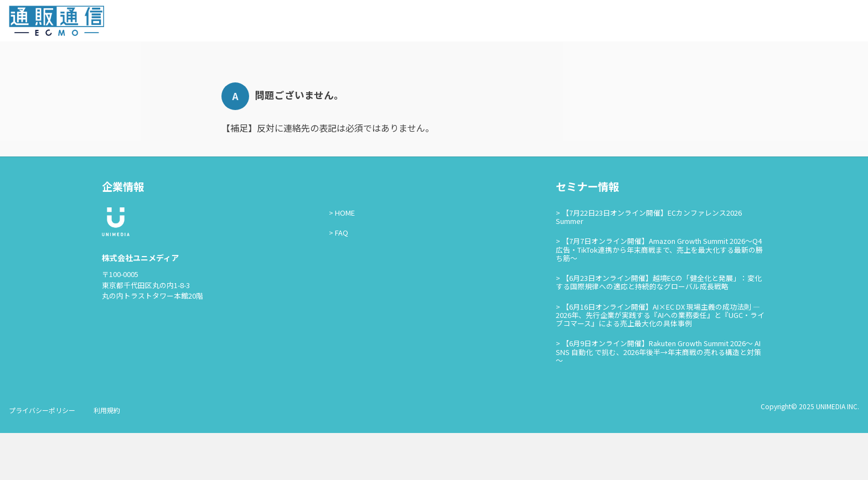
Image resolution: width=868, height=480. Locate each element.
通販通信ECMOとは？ (623, 23)
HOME (345, 260)
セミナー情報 (695, 23)
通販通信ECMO (826, 23)
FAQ (342, 280)
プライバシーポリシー (42, 457)
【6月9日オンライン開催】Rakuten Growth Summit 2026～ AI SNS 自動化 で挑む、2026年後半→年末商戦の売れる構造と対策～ (658, 399)
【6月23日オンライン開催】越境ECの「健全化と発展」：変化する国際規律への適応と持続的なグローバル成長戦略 (659, 330)
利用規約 (107, 457)
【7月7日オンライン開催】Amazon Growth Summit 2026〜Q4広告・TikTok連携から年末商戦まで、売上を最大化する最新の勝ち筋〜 (659, 297)
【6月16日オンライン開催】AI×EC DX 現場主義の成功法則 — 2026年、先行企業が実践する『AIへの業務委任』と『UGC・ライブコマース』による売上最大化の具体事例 (660, 362)
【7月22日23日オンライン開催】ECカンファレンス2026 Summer (649, 264)
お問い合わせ (753, 23)
